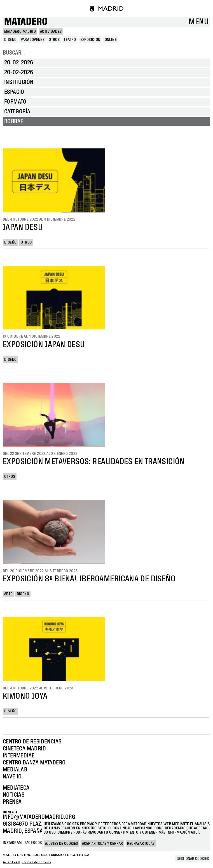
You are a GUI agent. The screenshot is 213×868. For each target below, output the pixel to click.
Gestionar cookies (193, 859)
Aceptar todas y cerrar (102, 844)
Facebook (33, 843)
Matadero (26, 22)
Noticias (14, 795)
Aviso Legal (11, 862)
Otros (26, 242)
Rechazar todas (141, 844)
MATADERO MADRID (20, 32)
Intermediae (19, 756)
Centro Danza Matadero (34, 763)
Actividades (51, 32)
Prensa (12, 802)
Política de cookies (36, 862)
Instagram (12, 843)
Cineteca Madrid (24, 749)
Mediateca (16, 788)
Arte (8, 594)
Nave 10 (12, 777)
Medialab (15, 770)
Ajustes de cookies (61, 844)
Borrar (14, 121)
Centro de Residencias (32, 742)
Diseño (10, 242)
